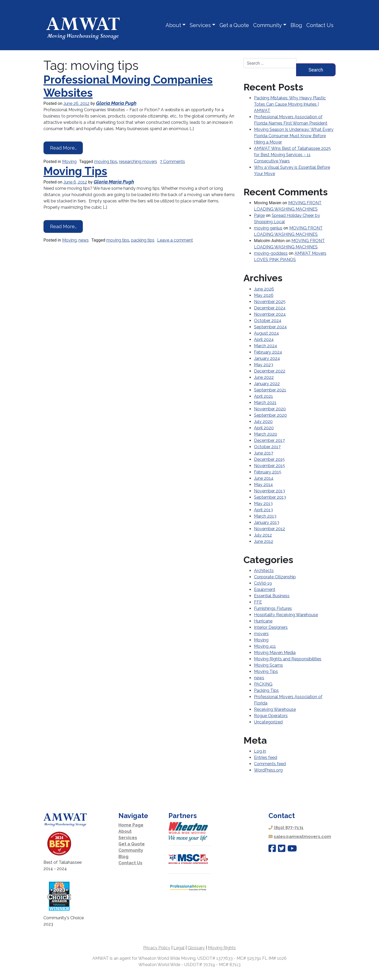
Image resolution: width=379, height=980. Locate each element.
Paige (259, 215)
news (84, 240)
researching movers (138, 162)
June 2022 (264, 377)
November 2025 (270, 302)
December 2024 (270, 308)
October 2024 (268, 321)
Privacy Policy (157, 948)
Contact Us (320, 25)
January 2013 (267, 522)
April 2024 (264, 340)
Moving (69, 162)
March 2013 (265, 516)
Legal (179, 948)
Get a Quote (234, 25)
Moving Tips (75, 171)
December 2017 (269, 440)
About (173, 25)
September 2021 (270, 390)
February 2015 (268, 472)
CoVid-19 (263, 583)
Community (268, 25)
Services (200, 25)
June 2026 (264, 289)
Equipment (265, 589)
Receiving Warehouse (275, 709)
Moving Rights (222, 948)
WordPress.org (268, 770)
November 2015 (270, 466)
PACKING (263, 684)
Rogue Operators (271, 716)
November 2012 (270, 529)
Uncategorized (268, 722)
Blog (296, 25)
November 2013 (270, 491)
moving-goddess (271, 253)
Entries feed (266, 757)
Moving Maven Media (275, 653)
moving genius (268, 228)
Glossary (196, 948)
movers (261, 634)
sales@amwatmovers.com (302, 837)
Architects (264, 571)
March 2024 (266, 346)
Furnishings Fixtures (273, 608)
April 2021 (263, 396)
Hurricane (263, 621)
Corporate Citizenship (275, 577)
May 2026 (264, 295)
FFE (258, 602)
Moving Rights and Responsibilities (288, 659)
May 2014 (263, 485)
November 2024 (270, 314)
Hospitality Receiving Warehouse (286, 615)
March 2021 (265, 403)
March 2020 (266, 434)
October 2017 (267, 447)
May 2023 (264, 365)
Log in (260, 751)
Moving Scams (268, 665)
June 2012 (264, 541)
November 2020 (270, 409)
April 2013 (263, 510)
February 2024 (268, 352)
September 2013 (270, 497)
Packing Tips (266, 690)
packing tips (143, 240)
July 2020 (263, 422)
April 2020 (264, 428)
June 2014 (264, 478)
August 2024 (266, 333)
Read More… (67, 147)
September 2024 (270, 327)
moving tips (106, 162)
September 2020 (270, 415)
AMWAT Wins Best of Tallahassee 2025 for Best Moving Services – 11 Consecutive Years (292, 155)
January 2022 (267, 384)
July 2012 (263, 535)
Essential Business (272, 596)
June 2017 (264, 453)
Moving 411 (265, 646)
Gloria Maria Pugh (116, 103)
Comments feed (270, 764)
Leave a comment (175, 240)
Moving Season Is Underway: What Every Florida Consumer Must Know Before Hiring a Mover (294, 136)
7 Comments (172, 162)
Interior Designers (271, 627)
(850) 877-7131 (289, 828)
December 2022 (270, 371)
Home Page (131, 825)
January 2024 (267, 358)
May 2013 (263, 504)
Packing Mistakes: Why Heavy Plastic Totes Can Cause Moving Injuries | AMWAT (290, 104)
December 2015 (269, 459)
